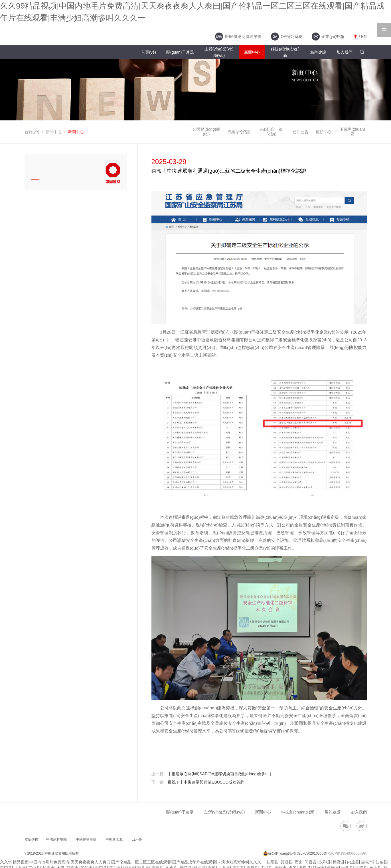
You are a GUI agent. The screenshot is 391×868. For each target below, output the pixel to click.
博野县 (339, 862)
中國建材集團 (56, 839)
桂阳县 (272, 862)
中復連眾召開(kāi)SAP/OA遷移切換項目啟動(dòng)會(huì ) (219, 774)
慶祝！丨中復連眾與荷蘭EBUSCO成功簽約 (206, 782)
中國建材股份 (86, 839)
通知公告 (301, 132)
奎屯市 (367, 862)
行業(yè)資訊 (239, 132)
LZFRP (137, 839)
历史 (299, 862)
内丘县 (353, 862)
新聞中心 (54, 132)
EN (364, 37)
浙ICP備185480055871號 (347, 853)
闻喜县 (311, 862)
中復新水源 (114, 839)
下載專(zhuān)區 (352, 132)
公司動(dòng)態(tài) (206, 132)
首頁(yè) (32, 132)
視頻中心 (323, 132)
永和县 (325, 862)
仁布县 (381, 862)
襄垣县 (286, 862)
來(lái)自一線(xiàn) (271, 132)
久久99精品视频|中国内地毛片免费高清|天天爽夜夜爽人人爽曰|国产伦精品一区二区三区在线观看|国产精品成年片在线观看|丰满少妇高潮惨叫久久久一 (133, 862)
